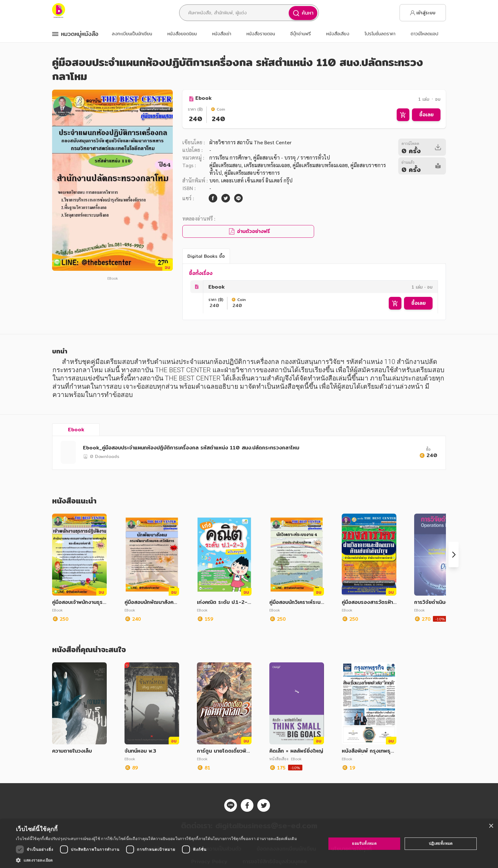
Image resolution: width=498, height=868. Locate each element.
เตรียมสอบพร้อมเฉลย (267, 165)
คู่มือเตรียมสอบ (225, 165)
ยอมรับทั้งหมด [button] (364, 843)
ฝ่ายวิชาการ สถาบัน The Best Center (250, 142)
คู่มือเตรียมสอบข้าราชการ (252, 173)
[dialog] (249, 844)
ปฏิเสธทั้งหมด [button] (441, 843)
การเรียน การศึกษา (230, 157)
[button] (156, 860)
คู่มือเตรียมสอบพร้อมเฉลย (320, 165)
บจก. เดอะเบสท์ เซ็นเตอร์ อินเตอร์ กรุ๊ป (251, 180)
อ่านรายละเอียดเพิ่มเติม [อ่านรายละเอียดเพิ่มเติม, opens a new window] (277, 839)
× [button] (491, 826)
